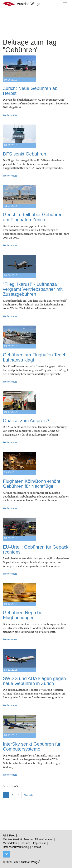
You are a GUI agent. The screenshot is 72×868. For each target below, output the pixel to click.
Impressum (40, 843)
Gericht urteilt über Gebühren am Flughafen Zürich (33, 217)
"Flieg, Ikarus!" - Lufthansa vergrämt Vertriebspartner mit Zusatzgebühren (33, 289)
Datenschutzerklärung (16, 847)
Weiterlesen (10, 115)
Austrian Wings (22, 4)
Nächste (29, 795)
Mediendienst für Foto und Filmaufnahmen (28, 839)
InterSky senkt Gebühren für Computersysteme (32, 746)
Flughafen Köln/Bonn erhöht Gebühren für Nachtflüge (32, 484)
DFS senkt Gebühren (24, 154)
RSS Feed (9, 835)
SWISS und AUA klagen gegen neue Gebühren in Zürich (34, 681)
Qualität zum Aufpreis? (26, 421)
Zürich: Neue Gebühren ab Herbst (30, 91)
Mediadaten (10, 843)
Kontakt (36, 847)
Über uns (25, 843)
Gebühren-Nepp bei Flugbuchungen (23, 615)
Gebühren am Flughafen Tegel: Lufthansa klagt (35, 357)
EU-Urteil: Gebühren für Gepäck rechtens (36, 549)
